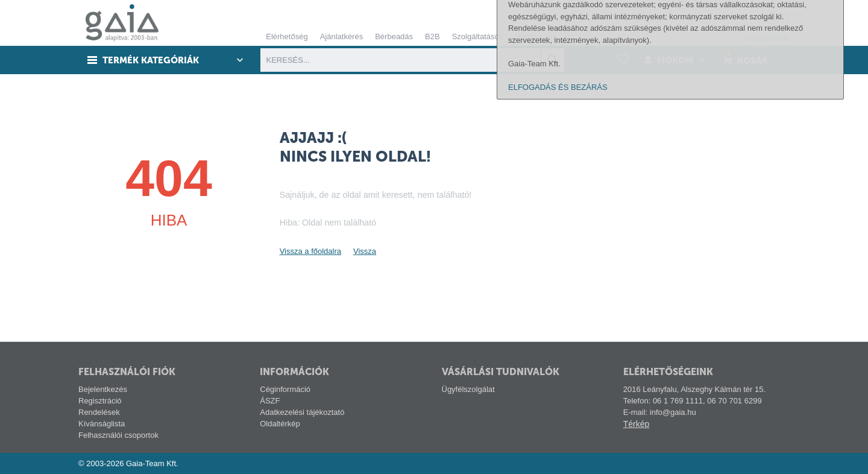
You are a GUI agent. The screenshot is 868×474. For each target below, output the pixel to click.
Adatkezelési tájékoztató (302, 412)
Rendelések (99, 412)
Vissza (365, 251)
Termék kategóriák (151, 60)
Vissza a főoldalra (310, 251)
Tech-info (687, 6)
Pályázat (775, 6)
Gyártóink (732, 6)
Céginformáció (285, 389)
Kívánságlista (102, 424)
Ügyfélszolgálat (468, 389)
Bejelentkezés (103, 389)
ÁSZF (270, 401)
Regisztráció (100, 401)
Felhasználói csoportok (118, 435)
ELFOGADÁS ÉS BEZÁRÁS (558, 457)
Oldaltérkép (280, 424)
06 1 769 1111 (765, 17)
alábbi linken (796, 351)
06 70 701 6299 (763, 27)
